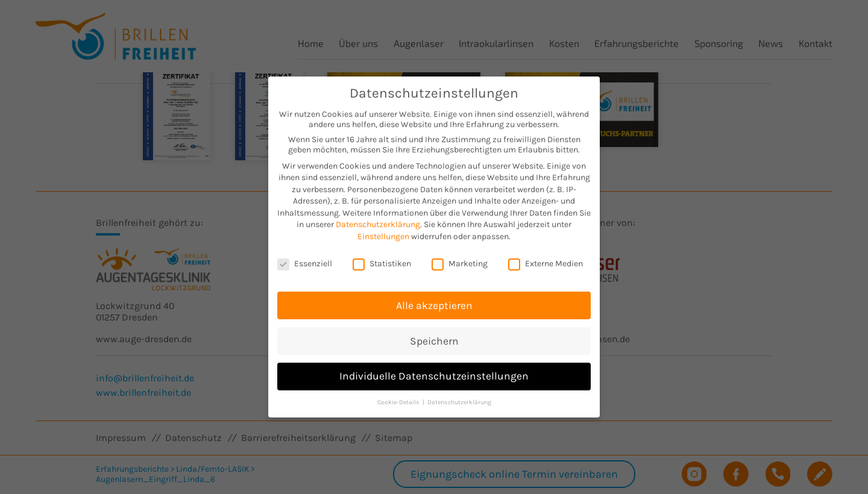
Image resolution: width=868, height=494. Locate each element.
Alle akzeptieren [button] (434, 301)
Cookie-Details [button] (399, 398)
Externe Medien (546, 259)
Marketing (460, 259)
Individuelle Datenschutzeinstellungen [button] (434, 372)
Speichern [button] (434, 336)
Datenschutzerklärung (378, 220)
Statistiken (382, 259)
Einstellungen (383, 232)
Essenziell (305, 259)
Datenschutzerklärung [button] (459, 398)
